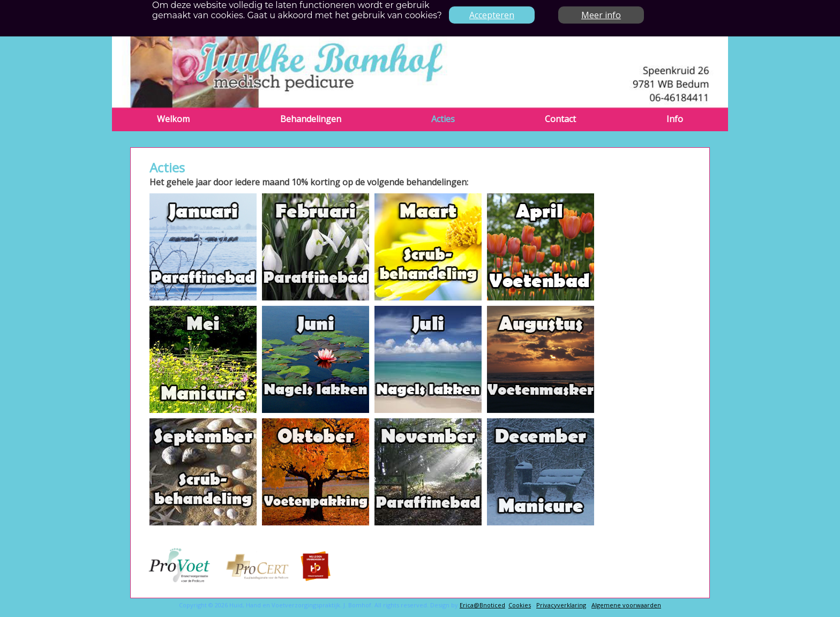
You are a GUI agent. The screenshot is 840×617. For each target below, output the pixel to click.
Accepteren (492, 15)
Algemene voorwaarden (626, 605)
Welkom (173, 119)
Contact (560, 119)
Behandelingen (311, 119)
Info (675, 119)
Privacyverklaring (561, 605)
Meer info (601, 15)
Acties (443, 119)
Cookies (520, 605)
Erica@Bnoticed (482, 605)
